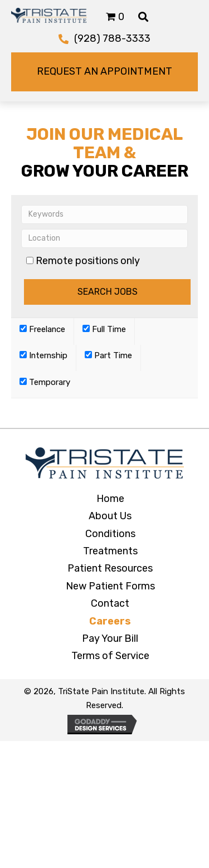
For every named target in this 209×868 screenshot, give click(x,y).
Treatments (110, 551)
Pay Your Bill (110, 638)
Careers (110, 621)
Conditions (110, 534)
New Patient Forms (110, 586)
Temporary (45, 382)
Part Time (108, 355)
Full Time (104, 329)
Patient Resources (110, 568)
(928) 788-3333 (112, 38)
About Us (110, 516)
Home (110, 499)
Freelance (42, 329)
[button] (104, 72)
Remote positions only (88, 261)
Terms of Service (110, 656)
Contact (110, 603)
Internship (43, 355)
